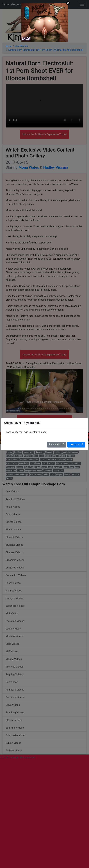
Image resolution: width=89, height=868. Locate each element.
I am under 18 (57, 444)
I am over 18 (76, 444)
